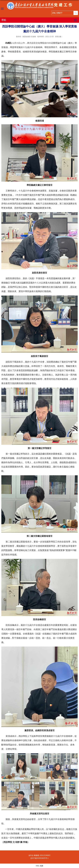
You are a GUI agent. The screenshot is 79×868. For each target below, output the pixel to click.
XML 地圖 (40, 866)
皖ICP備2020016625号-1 (39, 858)
